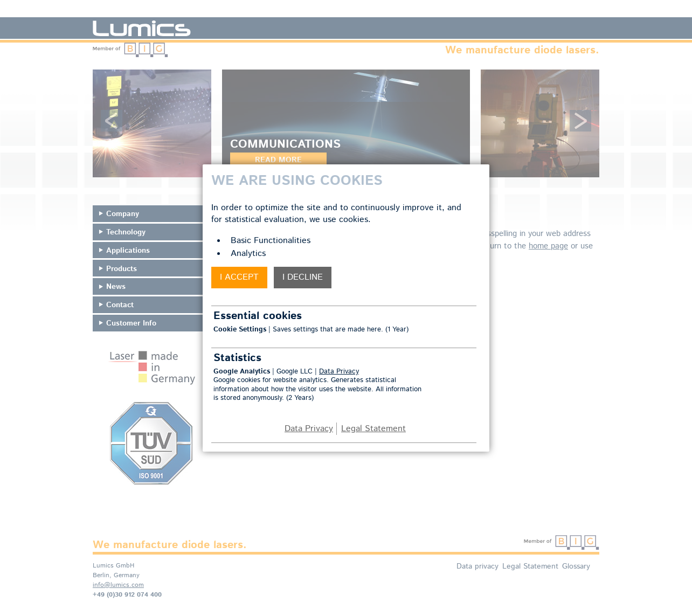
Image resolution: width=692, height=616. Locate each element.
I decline (303, 277)
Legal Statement (373, 429)
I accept (239, 277)
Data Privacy (339, 372)
